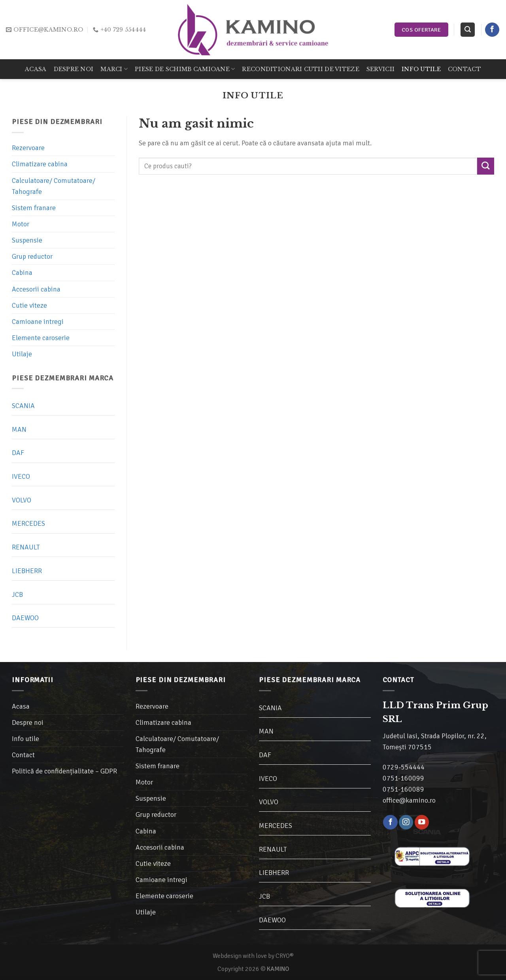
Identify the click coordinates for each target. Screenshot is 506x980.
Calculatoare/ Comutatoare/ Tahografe (54, 186)
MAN (19, 429)
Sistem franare (34, 208)
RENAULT (26, 547)
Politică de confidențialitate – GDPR (64, 771)
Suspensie (27, 241)
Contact (464, 69)
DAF (18, 453)
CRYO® (285, 956)
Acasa (36, 69)
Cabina (22, 273)
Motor (21, 224)
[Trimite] (486, 166)
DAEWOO (25, 618)
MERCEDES (28, 524)
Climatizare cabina (40, 164)
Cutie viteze (29, 305)
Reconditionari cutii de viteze (300, 69)
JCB (17, 594)
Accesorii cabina (36, 289)
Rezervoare (28, 148)
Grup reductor (32, 257)
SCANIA (23, 406)
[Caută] (467, 30)
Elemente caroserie (41, 338)
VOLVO (22, 500)
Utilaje (22, 354)
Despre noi (74, 69)
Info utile (421, 69)
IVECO (21, 477)
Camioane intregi (38, 322)
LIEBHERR (27, 571)
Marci (114, 69)
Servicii (380, 69)
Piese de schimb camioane (185, 69)
